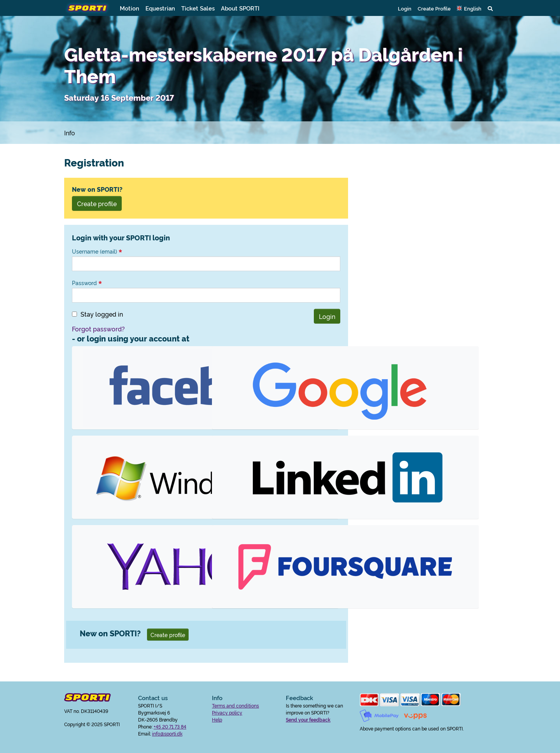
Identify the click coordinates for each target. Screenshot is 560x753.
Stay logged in (102, 314)
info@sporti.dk (167, 733)
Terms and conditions (235, 705)
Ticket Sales (198, 8)
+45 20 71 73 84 (170, 726)
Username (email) (97, 251)
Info (70, 133)
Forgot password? (98, 329)
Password (87, 283)
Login (405, 8)
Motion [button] (129, 8)
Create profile (97, 203)
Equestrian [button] (160, 8)
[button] (469, 8)
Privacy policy (227, 712)
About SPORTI (240, 8)
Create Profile (434, 8)
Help (217, 719)
